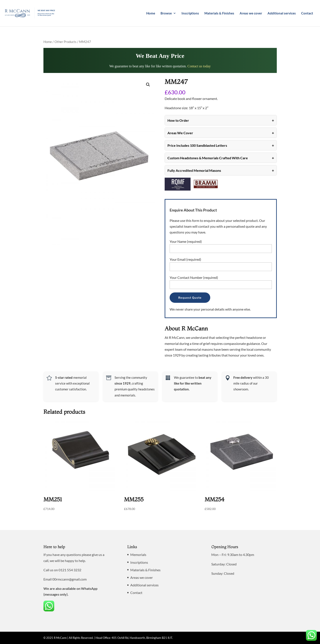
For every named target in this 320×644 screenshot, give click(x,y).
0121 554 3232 (70, 570)
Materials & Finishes (219, 13)
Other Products (65, 42)
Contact (307, 13)
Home (151, 13)
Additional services (282, 13)
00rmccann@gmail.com (69, 579)
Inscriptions (190, 13)
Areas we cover (251, 13)
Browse (166, 13)
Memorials (138, 555)
